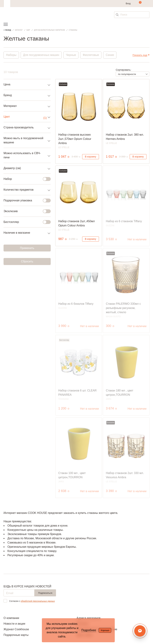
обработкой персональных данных (38, 601)
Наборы (11, 55)
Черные (71, 55)
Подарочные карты (16, 635)
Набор (25, 179)
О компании (11, 618)
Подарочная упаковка (25, 201)
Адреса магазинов (89, 618)
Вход (128, 4)
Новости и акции (14, 624)
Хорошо (105, 630)
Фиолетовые (91, 55)
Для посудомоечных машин (41, 55)
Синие (110, 55)
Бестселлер (25, 222)
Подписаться (45, 593)
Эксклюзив (25, 211)
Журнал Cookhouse (16, 629)
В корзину (90, 157)
